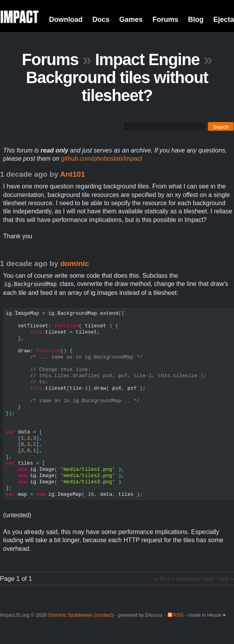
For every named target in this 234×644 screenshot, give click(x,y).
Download (66, 20)
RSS (178, 615)
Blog (196, 20)
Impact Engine (147, 59)
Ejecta (224, 20)
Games (131, 20)
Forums (165, 20)
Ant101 (73, 174)
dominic (75, 263)
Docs (101, 20)
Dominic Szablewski (71, 615)
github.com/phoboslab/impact (102, 159)
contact (104, 615)
